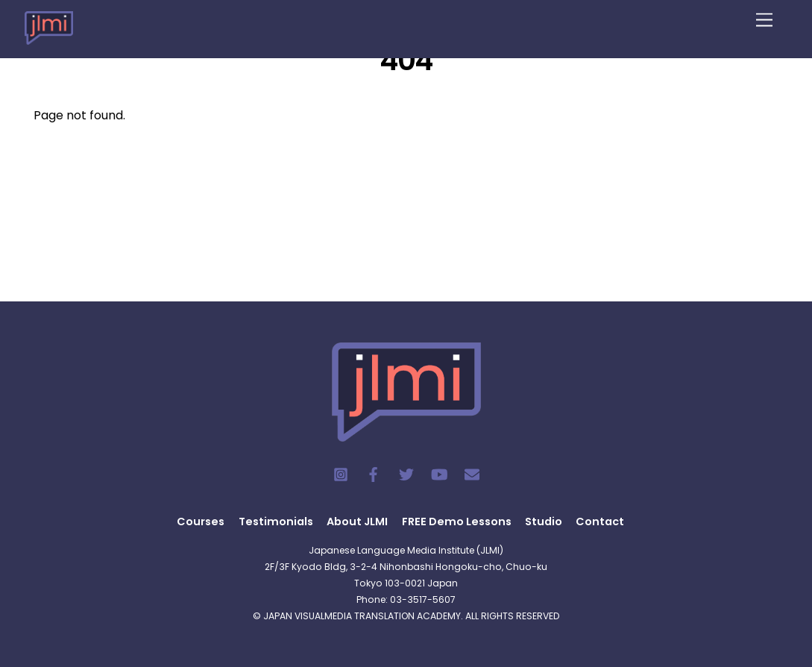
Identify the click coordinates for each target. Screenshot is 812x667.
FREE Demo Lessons (457, 522)
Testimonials (276, 522)
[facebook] (374, 474)
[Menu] (764, 21)
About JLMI (357, 522)
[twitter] (406, 474)
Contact (600, 522)
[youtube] (439, 474)
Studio (544, 522)
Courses (201, 522)
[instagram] (341, 474)
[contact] (472, 474)
